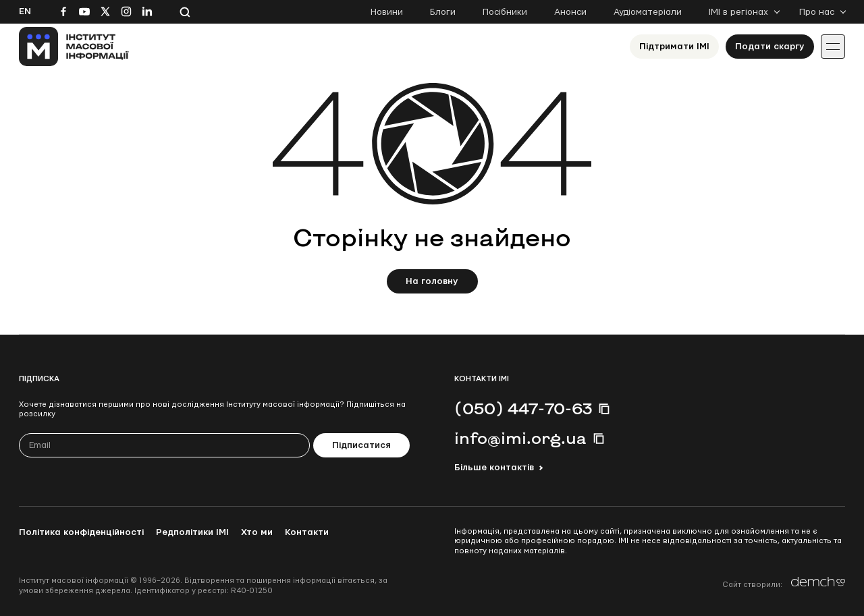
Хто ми (257, 532)
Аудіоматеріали (648, 12)
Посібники (505, 12)
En (25, 11)
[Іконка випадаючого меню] (833, 47)
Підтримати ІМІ (674, 47)
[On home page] (74, 47)
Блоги (443, 12)
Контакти (307, 532)
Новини (387, 12)
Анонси (570, 12)
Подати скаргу (770, 47)
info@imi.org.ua (520, 438)
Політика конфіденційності (81, 532)
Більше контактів (494, 468)
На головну (432, 281)
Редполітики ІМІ (192, 532)
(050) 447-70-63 (523, 408)
